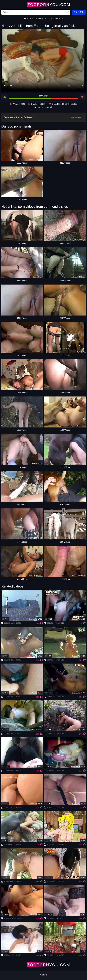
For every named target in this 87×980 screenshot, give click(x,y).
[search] (36, 12)
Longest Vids (56, 18)
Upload (79, 12)
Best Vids (41, 18)
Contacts (43, 975)
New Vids (29, 18)
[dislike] (83, 97)
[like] (4, 97)
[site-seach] (68, 12)
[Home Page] (43, 4)
